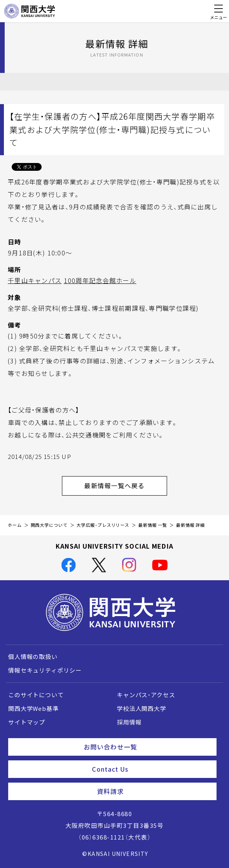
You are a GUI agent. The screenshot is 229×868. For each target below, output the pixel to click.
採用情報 (129, 722)
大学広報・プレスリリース (103, 525)
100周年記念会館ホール (100, 280)
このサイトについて (36, 695)
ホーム (15, 525)
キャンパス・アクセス (146, 695)
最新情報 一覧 (153, 525)
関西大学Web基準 (33, 709)
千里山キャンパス (35, 280)
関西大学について (49, 525)
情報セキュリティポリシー (45, 670)
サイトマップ (27, 722)
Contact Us (151, 769)
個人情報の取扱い (33, 657)
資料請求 (154, 791)
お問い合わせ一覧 (147, 747)
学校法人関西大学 (142, 709)
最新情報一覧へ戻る (126, 485)
